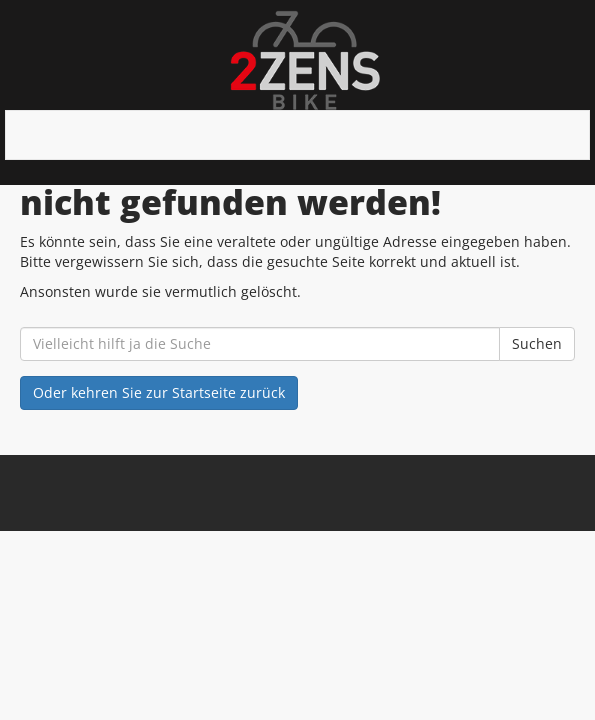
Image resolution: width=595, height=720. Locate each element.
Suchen (537, 343)
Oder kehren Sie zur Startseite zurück (159, 392)
